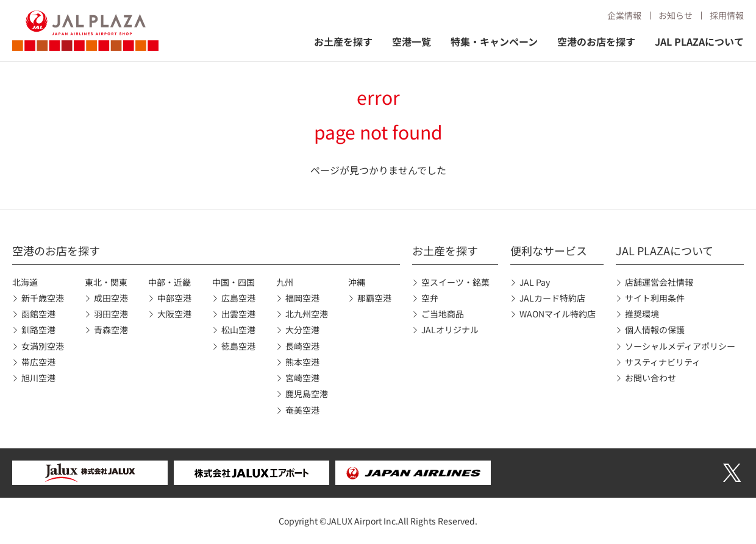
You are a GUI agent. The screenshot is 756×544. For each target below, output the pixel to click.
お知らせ (676, 15)
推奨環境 (642, 314)
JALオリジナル (450, 330)
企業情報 (624, 15)
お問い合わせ (651, 378)
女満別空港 (43, 346)
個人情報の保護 (655, 330)
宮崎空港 (302, 378)
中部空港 (174, 298)
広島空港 (238, 298)
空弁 (430, 298)
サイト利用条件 (655, 298)
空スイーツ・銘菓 (455, 282)
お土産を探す (343, 41)
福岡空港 (302, 298)
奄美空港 (302, 410)
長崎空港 (302, 346)
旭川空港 (38, 378)
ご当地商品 (443, 314)
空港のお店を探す (596, 41)
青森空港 (111, 330)
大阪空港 (174, 314)
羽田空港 (111, 314)
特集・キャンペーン (494, 41)
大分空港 (302, 330)
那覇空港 (374, 298)
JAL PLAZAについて (699, 41)
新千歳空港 (43, 298)
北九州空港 (307, 314)
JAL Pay (535, 282)
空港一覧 (412, 41)
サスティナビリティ (663, 362)
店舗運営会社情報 (659, 282)
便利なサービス (549, 250)
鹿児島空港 (307, 394)
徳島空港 (238, 346)
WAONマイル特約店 (558, 314)
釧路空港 (38, 330)
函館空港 (38, 314)
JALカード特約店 (552, 298)
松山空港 (238, 330)
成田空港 (111, 298)
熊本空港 (302, 362)
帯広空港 (38, 362)
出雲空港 (238, 314)
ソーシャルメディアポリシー (680, 346)
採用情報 (727, 15)
